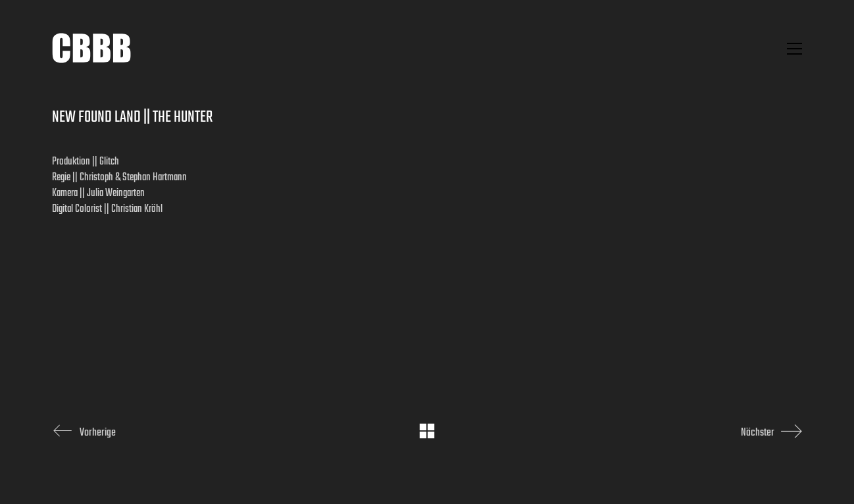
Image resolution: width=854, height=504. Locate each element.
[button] (794, 49)
